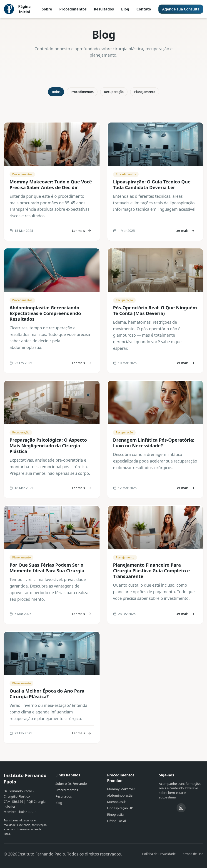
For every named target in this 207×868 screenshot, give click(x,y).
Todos (56, 92)
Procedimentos (73, 9)
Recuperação (114, 92)
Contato (144, 9)
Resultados (104, 9)
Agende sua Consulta (181, 9)
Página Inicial (24, 9)
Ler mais (82, 231)
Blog (125, 9)
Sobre (47, 9)
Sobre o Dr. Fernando (71, 784)
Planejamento (145, 92)
